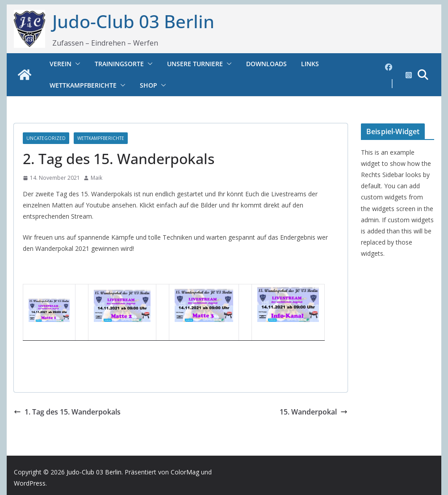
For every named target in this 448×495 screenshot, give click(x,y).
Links (310, 64)
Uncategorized (46, 138)
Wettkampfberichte (83, 85)
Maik (96, 178)
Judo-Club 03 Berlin (133, 21)
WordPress (30, 483)
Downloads (266, 64)
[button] (76, 64)
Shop (149, 85)
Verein (61, 64)
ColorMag (185, 472)
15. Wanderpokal (314, 412)
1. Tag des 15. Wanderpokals (67, 412)
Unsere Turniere (195, 64)
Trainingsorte (119, 64)
